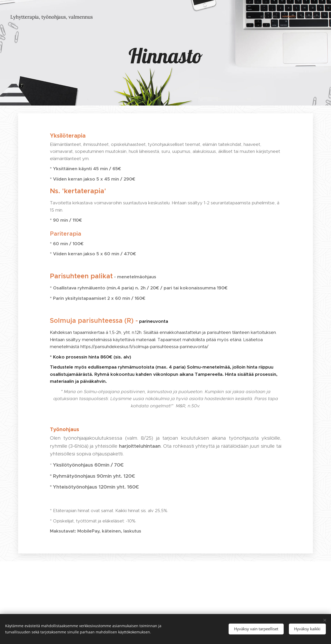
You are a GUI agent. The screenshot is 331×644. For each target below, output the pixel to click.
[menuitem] (306, 17)
